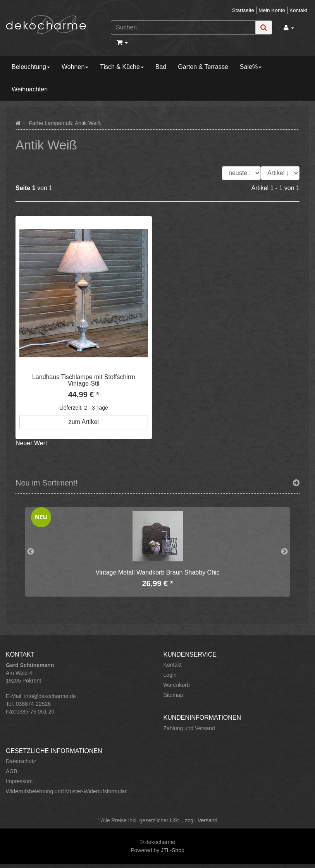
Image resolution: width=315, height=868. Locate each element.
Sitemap (173, 695)
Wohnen (75, 67)
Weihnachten (30, 89)
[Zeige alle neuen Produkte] (296, 483)
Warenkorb (177, 685)
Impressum (19, 781)
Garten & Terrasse (203, 67)
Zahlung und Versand (189, 728)
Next (284, 552)
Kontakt (298, 10)
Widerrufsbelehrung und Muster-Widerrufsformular (66, 791)
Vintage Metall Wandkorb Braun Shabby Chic (157, 572)
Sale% (251, 67)
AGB (12, 771)
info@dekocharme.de (50, 696)
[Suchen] (183, 27)
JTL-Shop (173, 850)
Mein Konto (272, 10)
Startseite (243, 10)
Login (170, 675)
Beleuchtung (31, 67)
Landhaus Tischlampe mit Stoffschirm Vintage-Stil (84, 380)
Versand (207, 820)
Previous (31, 552)
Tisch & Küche (122, 67)
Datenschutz (21, 761)
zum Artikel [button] (84, 422)
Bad (161, 67)
